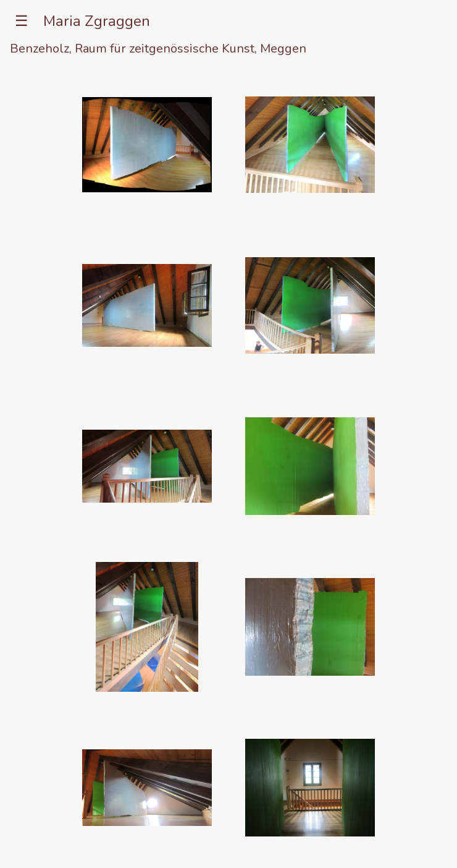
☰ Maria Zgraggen (75, 21)
